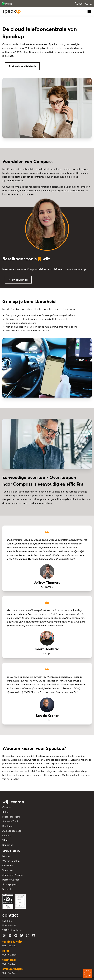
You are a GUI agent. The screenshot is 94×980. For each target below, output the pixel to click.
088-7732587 (84, 4)
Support (7, 889)
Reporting (8, 845)
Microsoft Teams (11, 817)
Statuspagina (10, 884)
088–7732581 (9, 964)
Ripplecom (8, 826)
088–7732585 (9, 955)
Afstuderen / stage (13, 875)
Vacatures (8, 870)
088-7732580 (9, 946)
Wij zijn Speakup (11, 861)
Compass (8, 807)
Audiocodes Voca (12, 831)
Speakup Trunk (10, 821)
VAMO (6, 840)
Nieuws (6, 856)
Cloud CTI (8, 835)
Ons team (8, 866)
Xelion (6, 812)
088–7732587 (9, 973)
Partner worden (11, 880)
